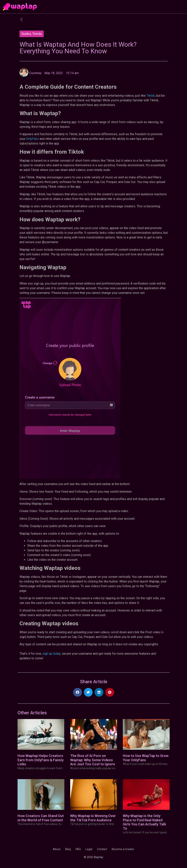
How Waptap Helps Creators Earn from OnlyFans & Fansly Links (41, 760)
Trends (37, 34)
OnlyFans (32, 139)
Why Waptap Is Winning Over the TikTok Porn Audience (93, 818)
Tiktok (151, 96)
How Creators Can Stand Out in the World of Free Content (41, 818)
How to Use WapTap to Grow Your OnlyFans (146, 758)
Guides (26, 34)
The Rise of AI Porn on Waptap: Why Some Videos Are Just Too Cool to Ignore (93, 760)
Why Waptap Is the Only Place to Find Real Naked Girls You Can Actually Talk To (144, 822)
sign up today (51, 654)
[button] (78, 692)
